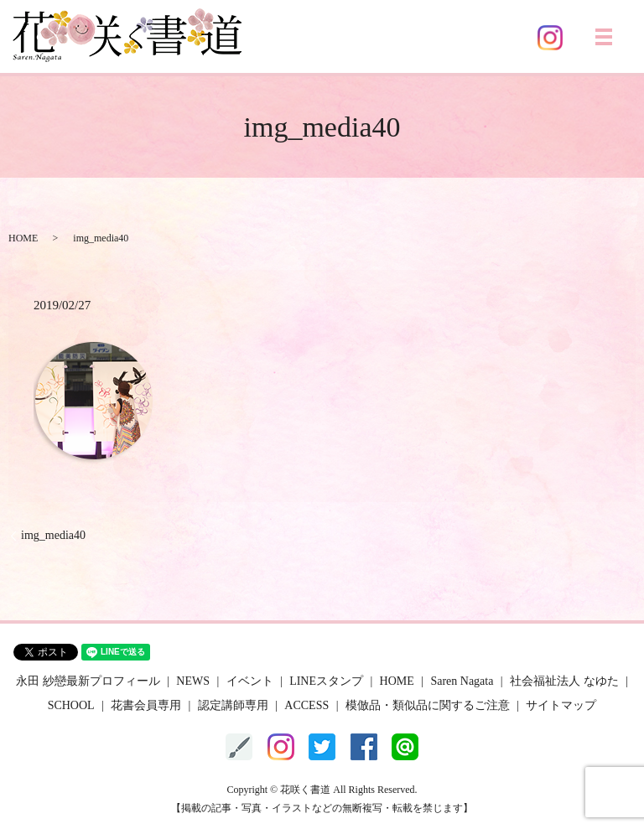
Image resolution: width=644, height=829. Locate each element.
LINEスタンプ (326, 681)
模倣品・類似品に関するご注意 (428, 705)
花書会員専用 (146, 705)
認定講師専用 (233, 705)
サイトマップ (561, 705)
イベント (250, 681)
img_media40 (53, 535)
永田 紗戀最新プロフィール (88, 681)
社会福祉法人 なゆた (564, 681)
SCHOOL (71, 705)
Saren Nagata (462, 681)
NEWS (193, 681)
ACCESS (306, 705)
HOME (23, 238)
